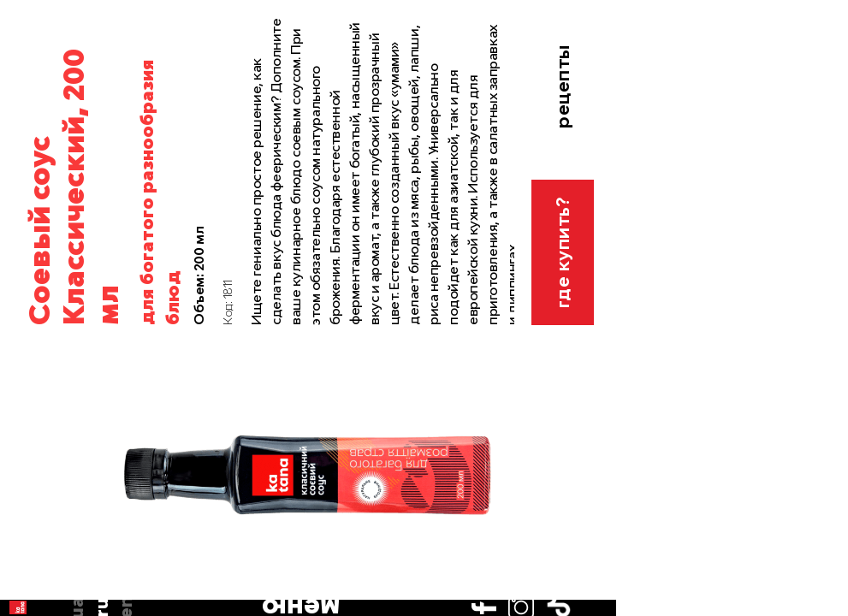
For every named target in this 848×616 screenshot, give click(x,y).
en (26, 151)
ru (26, 126)
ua (25, 101)
